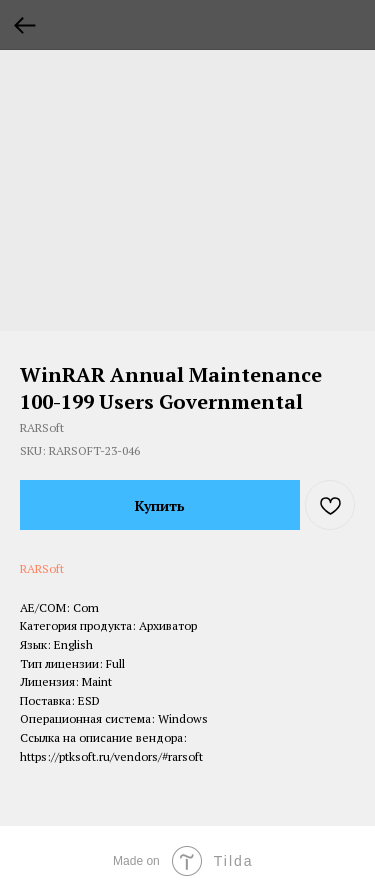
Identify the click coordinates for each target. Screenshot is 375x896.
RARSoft (42, 568)
